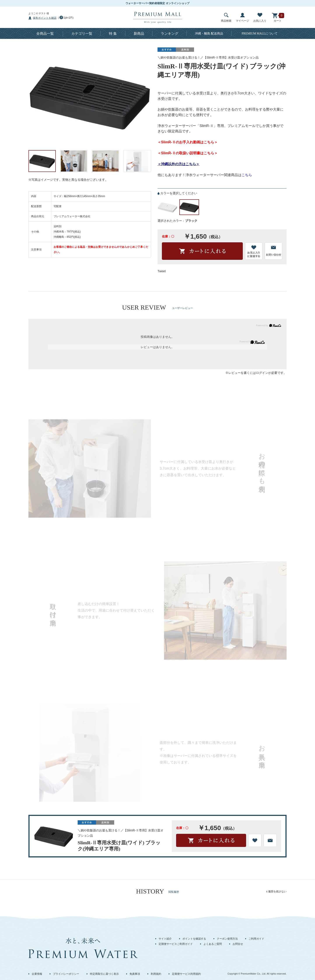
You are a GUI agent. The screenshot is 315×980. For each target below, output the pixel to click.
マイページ (242, 18)
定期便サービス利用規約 (186, 974)
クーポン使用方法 (227, 939)
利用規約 (156, 974)
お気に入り (260, 18)
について (260, 34)
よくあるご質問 (213, 944)
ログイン (262, 373)
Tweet (162, 271)
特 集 (113, 34)
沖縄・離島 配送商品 (209, 34)
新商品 (139, 34)
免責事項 (135, 974)
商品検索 (226, 18)
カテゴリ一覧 (82, 34)
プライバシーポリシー (66, 974)
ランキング (170, 34)
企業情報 (37, 974)
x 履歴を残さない (276, 892)
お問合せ (238, 944)
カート (278, 18)
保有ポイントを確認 (45, 18)
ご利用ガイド (256, 939)
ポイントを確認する (194, 939)
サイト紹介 (165, 939)
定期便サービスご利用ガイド (176, 944)
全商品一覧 (45, 34)
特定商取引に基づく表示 (104, 974)
